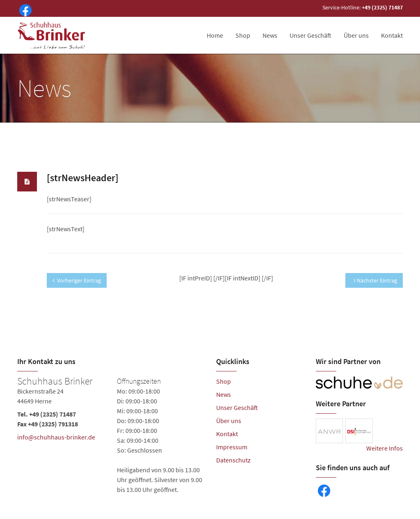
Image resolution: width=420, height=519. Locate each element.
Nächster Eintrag (375, 280)
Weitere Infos (385, 448)
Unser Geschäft (310, 35)
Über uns (356, 35)
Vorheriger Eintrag (77, 280)
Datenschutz (233, 460)
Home (215, 35)
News (270, 35)
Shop (243, 35)
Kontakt (392, 35)
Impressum (232, 447)
